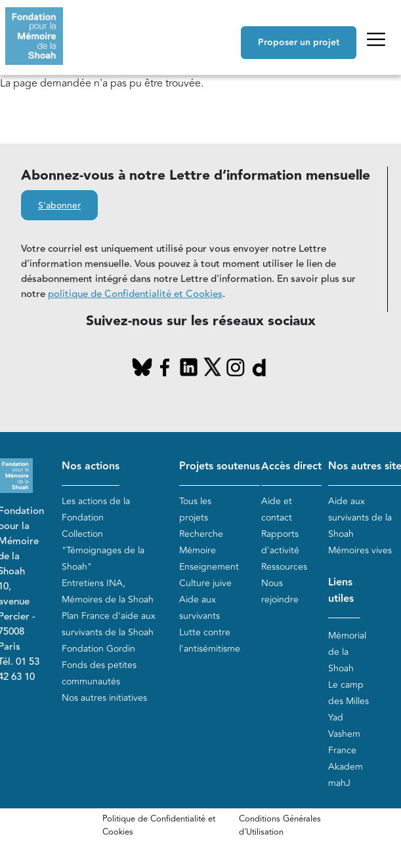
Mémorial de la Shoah (347, 652)
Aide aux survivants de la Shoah (360, 518)
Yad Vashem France (344, 734)
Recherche (201, 534)
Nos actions (91, 466)
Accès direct (291, 466)
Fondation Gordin (98, 649)
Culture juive (205, 583)
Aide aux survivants (200, 608)
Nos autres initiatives (104, 698)
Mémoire (198, 550)
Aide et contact (277, 509)
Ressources (284, 567)
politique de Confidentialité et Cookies (135, 294)
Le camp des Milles (348, 693)
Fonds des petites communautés (99, 673)
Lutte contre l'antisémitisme (210, 641)
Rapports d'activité (280, 542)
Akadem (346, 767)
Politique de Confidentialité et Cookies (159, 825)
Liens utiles (341, 591)
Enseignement (209, 567)
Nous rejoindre (280, 591)
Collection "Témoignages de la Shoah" (103, 550)
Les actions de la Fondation (96, 509)
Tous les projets (195, 509)
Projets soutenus (220, 466)
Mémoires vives (360, 550)
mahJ (339, 783)
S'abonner (59, 206)
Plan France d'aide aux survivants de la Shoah (109, 624)
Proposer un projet (299, 43)
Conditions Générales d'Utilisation (280, 825)
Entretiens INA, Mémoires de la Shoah (108, 591)
